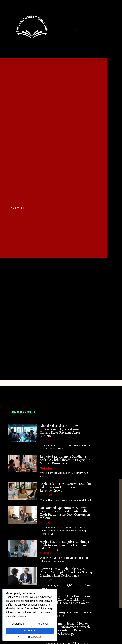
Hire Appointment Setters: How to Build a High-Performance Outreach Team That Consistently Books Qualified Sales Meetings (65, 629)
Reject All (43, 624)
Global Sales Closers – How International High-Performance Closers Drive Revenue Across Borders (62, 431)
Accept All (30, 631)
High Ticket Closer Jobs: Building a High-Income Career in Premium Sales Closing (64, 545)
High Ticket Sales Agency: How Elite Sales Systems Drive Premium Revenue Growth (66, 487)
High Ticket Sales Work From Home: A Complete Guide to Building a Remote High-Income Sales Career (66, 600)
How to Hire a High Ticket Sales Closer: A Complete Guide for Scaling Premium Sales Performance (66, 572)
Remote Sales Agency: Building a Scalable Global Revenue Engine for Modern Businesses (65, 460)
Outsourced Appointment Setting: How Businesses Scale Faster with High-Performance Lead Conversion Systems (65, 513)
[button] (76, 29)
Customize (18, 624)
